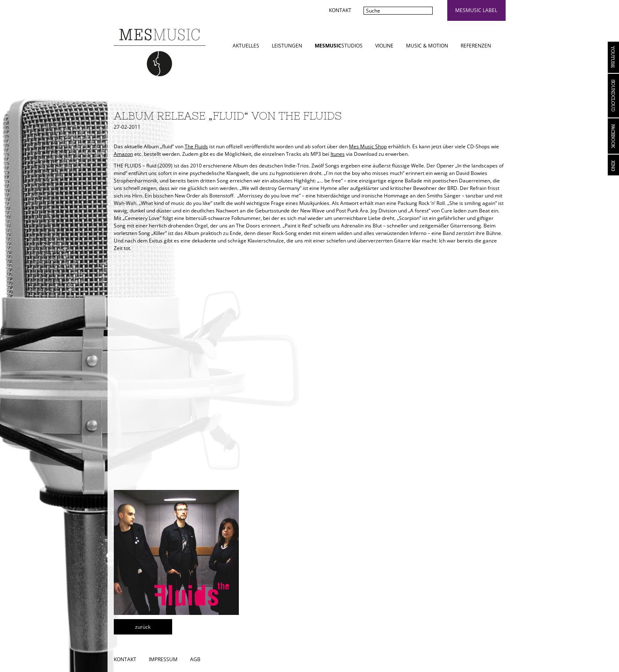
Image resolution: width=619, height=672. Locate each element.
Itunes (338, 154)
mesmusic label (476, 10)
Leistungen (287, 46)
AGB (195, 659)
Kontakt (340, 10)
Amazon (123, 154)
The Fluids (196, 146)
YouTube (613, 57)
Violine (384, 46)
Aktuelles (246, 46)
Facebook (613, 136)
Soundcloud (613, 96)
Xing (613, 165)
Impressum (163, 659)
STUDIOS (339, 46)
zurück (143, 627)
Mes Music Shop (368, 146)
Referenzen (476, 46)
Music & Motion (427, 46)
